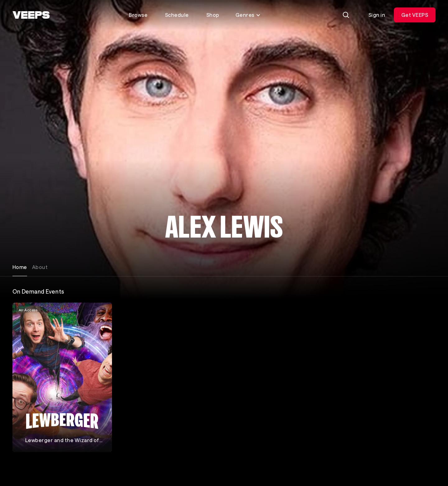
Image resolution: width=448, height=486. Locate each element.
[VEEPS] (31, 15)
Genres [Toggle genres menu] (248, 15)
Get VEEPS (415, 15)
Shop (213, 15)
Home (20, 267)
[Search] (346, 15)
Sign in (377, 15)
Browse (138, 15)
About (40, 267)
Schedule (177, 15)
